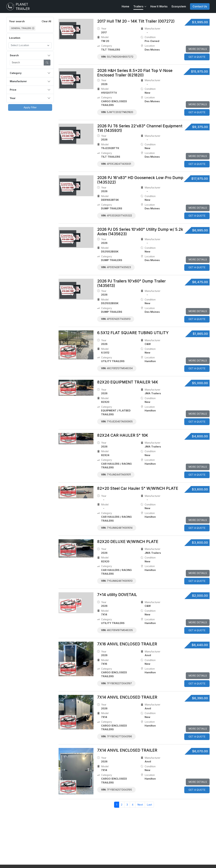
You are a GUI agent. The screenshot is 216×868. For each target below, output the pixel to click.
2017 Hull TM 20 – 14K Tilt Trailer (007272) (136, 21)
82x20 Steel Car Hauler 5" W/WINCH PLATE (138, 488)
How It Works (159, 6)
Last (149, 805)
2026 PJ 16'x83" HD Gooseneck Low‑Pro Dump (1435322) (140, 180)
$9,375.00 (200, 127)
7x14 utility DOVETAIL (117, 595)
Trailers (138, 6)
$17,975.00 (200, 179)
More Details (198, 49)
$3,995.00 (200, 22)
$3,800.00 (200, 543)
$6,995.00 (200, 230)
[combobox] (30, 45)
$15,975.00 (199, 71)
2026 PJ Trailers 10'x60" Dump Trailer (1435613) (131, 283)
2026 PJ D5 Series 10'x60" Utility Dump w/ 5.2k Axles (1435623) (140, 232)
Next (140, 805)
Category (16, 73)
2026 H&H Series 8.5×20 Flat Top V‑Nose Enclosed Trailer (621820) (135, 73)
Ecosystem (179, 6)
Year (13, 98)
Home (125, 6)
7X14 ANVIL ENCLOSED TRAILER (127, 697)
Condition (148, 37)
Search (14, 55)
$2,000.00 (200, 596)
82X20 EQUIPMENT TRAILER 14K (128, 382)
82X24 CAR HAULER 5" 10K (123, 435)
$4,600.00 (200, 436)
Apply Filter (30, 107)
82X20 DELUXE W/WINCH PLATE (128, 542)
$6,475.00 (200, 282)
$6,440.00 (200, 645)
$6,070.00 (200, 751)
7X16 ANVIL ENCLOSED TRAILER (127, 644)
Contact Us (200, 6)
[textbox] (28, 45)
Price (13, 90)
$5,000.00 (200, 383)
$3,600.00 (200, 489)
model (103, 37)
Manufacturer (18, 81)
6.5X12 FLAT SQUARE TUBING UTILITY (133, 333)
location (148, 46)
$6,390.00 (200, 698)
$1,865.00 (200, 334)
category (105, 46)
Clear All (46, 21)
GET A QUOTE (197, 57)
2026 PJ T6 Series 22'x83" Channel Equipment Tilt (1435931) (140, 128)
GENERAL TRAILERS (21, 28)
